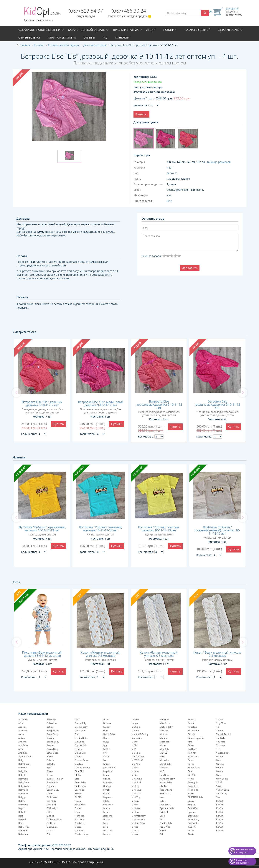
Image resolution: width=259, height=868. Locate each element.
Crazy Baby (81, 723)
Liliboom (107, 816)
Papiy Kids (165, 827)
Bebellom (23, 831)
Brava (50, 775)
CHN (49, 812)
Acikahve (23, 719)
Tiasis (191, 834)
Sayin (191, 793)
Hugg (106, 742)
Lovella (107, 834)
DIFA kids (80, 742)
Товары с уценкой (197, 30)
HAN (105, 731)
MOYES (163, 753)
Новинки (170, 30)
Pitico (191, 745)
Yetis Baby (222, 793)
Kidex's (107, 779)
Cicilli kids (52, 823)
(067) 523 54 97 (86, 11)
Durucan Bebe (82, 768)
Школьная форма (126, 30)
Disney (78, 749)
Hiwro (106, 738)
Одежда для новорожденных (39, 30)
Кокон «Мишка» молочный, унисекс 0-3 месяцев (100, 654)
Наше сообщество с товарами (245, 851)
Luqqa (135, 723)
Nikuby (163, 786)
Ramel (191, 760)
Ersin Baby (80, 786)
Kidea (106, 775)
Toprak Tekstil (223, 734)
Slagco (191, 805)
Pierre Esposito (196, 738)
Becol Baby (52, 734)
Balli (21, 816)
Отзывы (89, 37)
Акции (151, 30)
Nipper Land (166, 790)
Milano (135, 771)
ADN (21, 723)
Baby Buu (23, 768)
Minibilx (135, 801)
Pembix (192, 719)
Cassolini (51, 805)
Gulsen (107, 727)
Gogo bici (80, 831)
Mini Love (136, 790)
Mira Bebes (166, 723)
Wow (219, 775)
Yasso (219, 786)
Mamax (135, 731)
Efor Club (80, 771)
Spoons (192, 812)
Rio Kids (192, 775)
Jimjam (107, 764)
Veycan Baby (223, 753)
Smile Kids (193, 808)
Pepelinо (192, 727)
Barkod (22, 819)
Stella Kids (193, 816)
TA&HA (192, 827)
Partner (164, 831)
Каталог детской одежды (87, 30)
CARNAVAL (52, 797)
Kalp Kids (108, 771)
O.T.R (162, 801)
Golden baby (81, 834)
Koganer (107, 797)
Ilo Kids (107, 749)
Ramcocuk (193, 756)
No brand (164, 793)
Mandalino (137, 738)
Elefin (78, 775)
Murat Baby (166, 764)
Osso (162, 816)
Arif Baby (23, 745)
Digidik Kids (81, 745)
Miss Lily (164, 731)
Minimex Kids (138, 819)
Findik (78, 808)
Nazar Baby (166, 782)
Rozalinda (193, 790)
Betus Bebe (52, 753)
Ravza (191, 764)
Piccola (192, 734)
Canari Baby (53, 790)
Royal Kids (193, 786)
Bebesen (51, 719)
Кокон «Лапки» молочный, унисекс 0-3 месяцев (159, 654)
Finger (78, 812)
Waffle (220, 756)
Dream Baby (81, 760)
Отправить (190, 268)
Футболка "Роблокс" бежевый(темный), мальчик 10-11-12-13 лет (217, 530)
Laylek (106, 812)
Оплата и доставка (62, 37)
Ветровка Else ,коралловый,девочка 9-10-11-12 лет (159, 405)
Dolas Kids (80, 753)
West (219, 760)
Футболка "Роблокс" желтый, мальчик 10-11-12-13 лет (159, 529)
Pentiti (191, 723)
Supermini (193, 823)
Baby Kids (23, 775)
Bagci (21, 808)
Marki (134, 742)
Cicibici (50, 816)
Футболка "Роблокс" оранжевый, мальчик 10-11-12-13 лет (42, 529)
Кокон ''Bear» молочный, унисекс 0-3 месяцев (217, 654)
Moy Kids (164, 749)
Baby (21, 760)
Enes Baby (80, 782)
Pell (161, 834)
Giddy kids (80, 823)
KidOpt (220, 801)
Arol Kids (23, 753)
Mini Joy (135, 786)
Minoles (136, 834)
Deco (78, 734)
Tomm (220, 731)
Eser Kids (80, 790)
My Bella (164, 768)
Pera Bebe (193, 731)
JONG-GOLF (109, 768)
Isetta (106, 756)
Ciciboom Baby (54, 819)
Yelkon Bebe (223, 790)
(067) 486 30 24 (129, 11)
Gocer (78, 827)
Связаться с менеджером (243, 861)
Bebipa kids (52, 731)
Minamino (137, 779)
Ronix (191, 779)
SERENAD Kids (195, 797)
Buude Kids (52, 782)
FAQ (105, 37)
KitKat (106, 793)
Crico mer (80, 731)
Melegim (136, 753)
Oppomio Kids (167, 808)
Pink (190, 742)
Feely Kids (80, 805)
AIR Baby (23, 731)
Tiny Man (221, 723)
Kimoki (107, 790)
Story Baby (194, 819)
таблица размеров (219, 162)
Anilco (22, 738)
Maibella (136, 727)
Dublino (79, 764)
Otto (162, 819)
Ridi (190, 771)
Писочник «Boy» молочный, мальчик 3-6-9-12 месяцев (42, 654)
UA (211, 12)
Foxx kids (80, 819)
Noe (162, 797)
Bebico (50, 727)
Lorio (106, 827)
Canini (50, 793)
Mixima (163, 734)
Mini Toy (136, 797)
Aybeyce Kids (25, 756)
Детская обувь (229, 30)
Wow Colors (222, 779)
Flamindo (80, 816)
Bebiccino (52, 723)
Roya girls (193, 782)
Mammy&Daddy (140, 734)
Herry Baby (109, 734)
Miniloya (136, 812)
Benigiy (50, 738)
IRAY (105, 753)
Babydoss (23, 793)
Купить (58, 424)
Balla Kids (23, 812)
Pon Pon (192, 753)
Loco (105, 823)
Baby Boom (24, 764)
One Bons (165, 805)
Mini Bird (136, 782)
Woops (220, 771)
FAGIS (78, 797)
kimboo (107, 786)
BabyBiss (23, 790)
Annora (22, 742)
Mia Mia (136, 764)
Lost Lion (108, 831)
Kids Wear (108, 782)
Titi (218, 727)
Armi (21, 749)
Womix (220, 768)
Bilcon (50, 756)
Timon (219, 719)
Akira (21, 734)
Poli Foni (192, 749)
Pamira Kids (166, 823)
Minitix (135, 827)
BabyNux (23, 805)
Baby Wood (24, 786)
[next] (243, 393)
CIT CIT (50, 831)
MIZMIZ (164, 738)
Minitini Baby (138, 823)
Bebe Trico (24, 827)
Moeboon (165, 742)
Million (135, 775)
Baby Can (23, 771)
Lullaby (135, 719)
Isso (105, 760)
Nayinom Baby (167, 779)
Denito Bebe (81, 738)
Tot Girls (221, 738)
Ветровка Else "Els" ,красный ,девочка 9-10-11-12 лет (42, 404)
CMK (77, 719)
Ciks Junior (52, 827)
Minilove (136, 808)
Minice (135, 805)
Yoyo (219, 797)
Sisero (191, 801)
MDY (134, 749)
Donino (79, 756)
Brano (50, 771)
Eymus (78, 793)
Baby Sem (24, 782)
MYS (162, 771)
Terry (191, 831)
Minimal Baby (138, 816)
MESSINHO (137, 760)
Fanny (78, 801)
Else (77, 779)
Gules (106, 719)
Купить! (141, 114)
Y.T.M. (219, 782)
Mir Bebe (164, 719)
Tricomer (221, 745)
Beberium (23, 834)
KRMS (106, 801)
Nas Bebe (165, 775)
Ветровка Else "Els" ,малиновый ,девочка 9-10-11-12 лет (101, 404)
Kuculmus (108, 805)
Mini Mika (136, 793)
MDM (134, 745)
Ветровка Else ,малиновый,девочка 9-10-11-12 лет (217, 405)
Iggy (105, 745)
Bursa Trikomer (55, 779)
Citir (49, 834)
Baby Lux (23, 779)
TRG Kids (221, 742)
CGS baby (52, 808)
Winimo (220, 764)
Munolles (164, 760)
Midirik (135, 768)
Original (164, 812)
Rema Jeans (194, 768)
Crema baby (81, 727)
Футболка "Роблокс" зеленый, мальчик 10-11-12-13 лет (101, 529)
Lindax (106, 819)
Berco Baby (52, 749)
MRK (162, 756)
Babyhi (22, 801)
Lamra (106, 808)
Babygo (22, 797)
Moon (163, 745)
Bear (21, 823)
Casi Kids (51, 801)
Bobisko (51, 764)
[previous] (17, 393)
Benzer (50, 745)
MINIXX (135, 831)
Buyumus (51, 786)
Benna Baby (53, 742)
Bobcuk (50, 760)
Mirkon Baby (166, 727)
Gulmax (107, 723)
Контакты (122, 37)
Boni (49, 768)
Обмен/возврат (29, 37)
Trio (218, 749)
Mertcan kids (138, 756)
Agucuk (22, 727)
